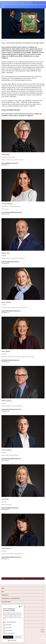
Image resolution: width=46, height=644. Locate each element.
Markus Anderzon (7, 401)
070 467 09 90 (5, 264)
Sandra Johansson (6, 548)
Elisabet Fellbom (6, 302)
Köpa (23, 592)
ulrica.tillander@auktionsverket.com (10, 360)
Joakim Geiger (6, 253)
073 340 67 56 (5, 214)
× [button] (22, 606)
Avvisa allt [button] (18, 637)
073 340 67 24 (5, 559)
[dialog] (13, 624)
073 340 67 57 (5, 165)
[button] (13, 640)
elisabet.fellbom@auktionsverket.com (11, 311)
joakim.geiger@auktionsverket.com (10, 262)
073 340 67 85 (5, 510)
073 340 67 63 (5, 460)
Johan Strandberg (6, 450)
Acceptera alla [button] (8, 637)
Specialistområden (23, 602)
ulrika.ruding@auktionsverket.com (10, 163)
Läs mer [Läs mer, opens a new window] (5, 619)
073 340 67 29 (5, 362)
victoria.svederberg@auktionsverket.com (12, 212)
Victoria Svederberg (7, 204)
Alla (23, 579)
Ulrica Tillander (6, 351)
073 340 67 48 (5, 411)
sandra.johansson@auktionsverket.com (11, 557)
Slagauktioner (23, 595)
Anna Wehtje (5, 499)
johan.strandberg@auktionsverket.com (11, 459)
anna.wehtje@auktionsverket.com (10, 508)
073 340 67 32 (5, 313)
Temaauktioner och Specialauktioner (23, 599)
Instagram (43, 630)
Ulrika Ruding (6, 155)
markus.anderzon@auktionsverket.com (11, 409)
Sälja (23, 588)
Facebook (43, 632)
